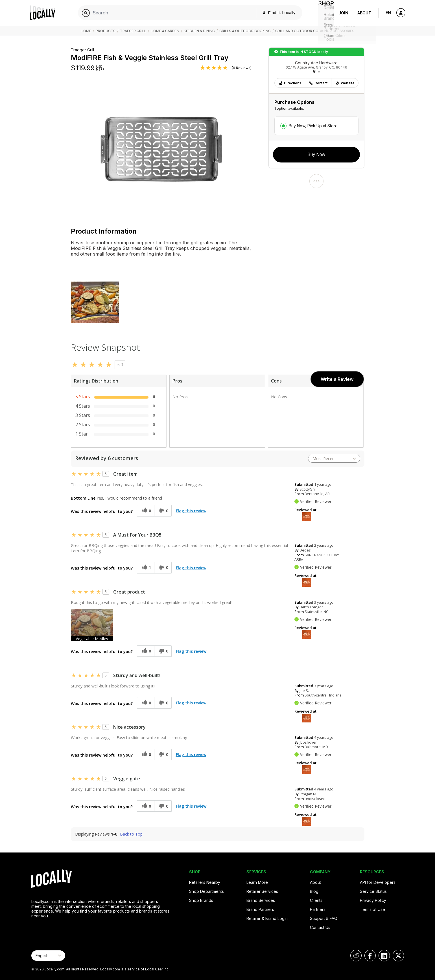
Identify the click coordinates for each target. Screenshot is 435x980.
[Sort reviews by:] (334, 459)
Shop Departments (206, 891)
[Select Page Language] (48, 956)
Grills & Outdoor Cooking (245, 31)
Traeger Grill (133, 31)
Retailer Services (262, 891)
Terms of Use (372, 909)
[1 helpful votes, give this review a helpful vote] (146, 568)
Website (345, 83)
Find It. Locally (274, 13)
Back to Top (131, 834)
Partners (318, 909)
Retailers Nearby (205, 882)
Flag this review (191, 511)
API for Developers (378, 882)
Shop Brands (201, 900)
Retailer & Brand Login (267, 918)
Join (343, 13)
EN (388, 13)
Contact (318, 83)
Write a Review (337, 379)
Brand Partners (260, 909)
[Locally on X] (398, 956)
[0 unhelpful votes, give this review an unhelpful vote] (163, 511)
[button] (92, 625)
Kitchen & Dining (199, 31)
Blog (314, 891)
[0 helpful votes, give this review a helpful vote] (146, 511)
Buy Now (316, 154)
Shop (324, 13)
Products (106, 31)
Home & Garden (165, 31)
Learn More (257, 882)
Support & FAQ (324, 918)
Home (86, 31)
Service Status (373, 891)
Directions (290, 83)
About (364, 13)
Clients (316, 900)
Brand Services (261, 900)
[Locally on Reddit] (356, 956)
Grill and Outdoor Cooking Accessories (315, 31)
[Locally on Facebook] (370, 956)
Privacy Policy (373, 900)
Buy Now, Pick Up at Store (313, 126)
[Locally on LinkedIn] (384, 956)
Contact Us (320, 927)
